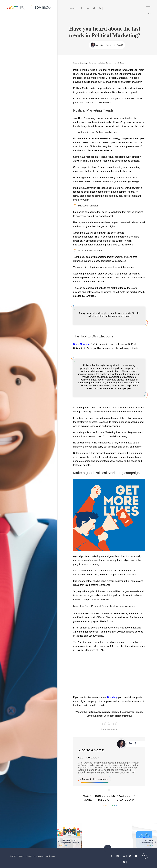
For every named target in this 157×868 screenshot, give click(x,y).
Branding (83, 63)
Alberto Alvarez (106, 45)
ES (149, 13)
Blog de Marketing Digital (40, 8)
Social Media (110, 806)
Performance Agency (99, 712)
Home (75, 63)
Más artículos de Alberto (95, 779)
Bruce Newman (81, 344)
